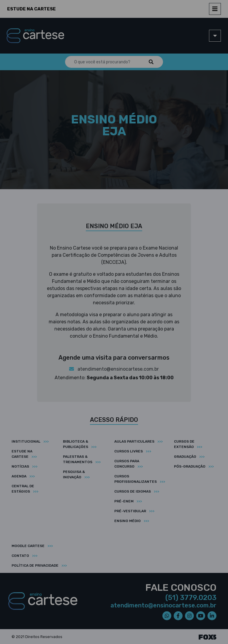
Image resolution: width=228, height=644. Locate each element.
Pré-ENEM (124, 501)
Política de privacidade (35, 565)
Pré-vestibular (130, 511)
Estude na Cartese (31, 9)
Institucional (26, 441)
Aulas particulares (134, 441)
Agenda (19, 476)
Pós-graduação (190, 466)
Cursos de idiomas (133, 491)
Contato (20, 556)
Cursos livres (129, 451)
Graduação (185, 457)
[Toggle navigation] (215, 9)
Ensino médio (128, 521)
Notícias (20, 466)
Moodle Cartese (28, 546)
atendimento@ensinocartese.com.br (114, 369)
